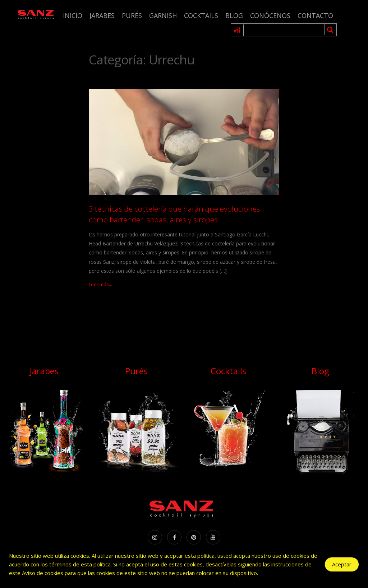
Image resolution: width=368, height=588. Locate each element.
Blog (234, 15)
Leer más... (100, 284)
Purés (132, 15)
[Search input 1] (284, 30)
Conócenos (270, 15)
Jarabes (102, 15)
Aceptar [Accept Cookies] (342, 564)
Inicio (73, 15)
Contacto (315, 15)
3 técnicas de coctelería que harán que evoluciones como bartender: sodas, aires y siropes (174, 214)
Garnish (163, 15)
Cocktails (201, 15)
